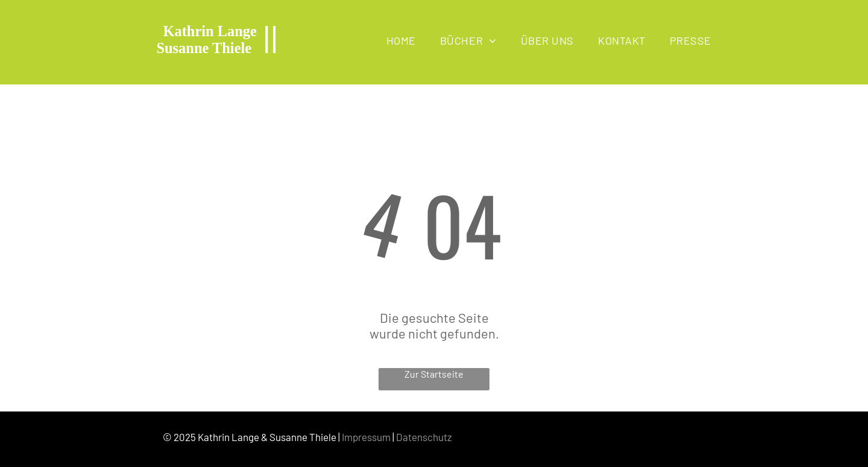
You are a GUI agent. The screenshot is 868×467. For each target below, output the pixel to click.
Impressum (366, 437)
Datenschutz (424, 437)
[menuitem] (401, 40)
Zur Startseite (434, 374)
